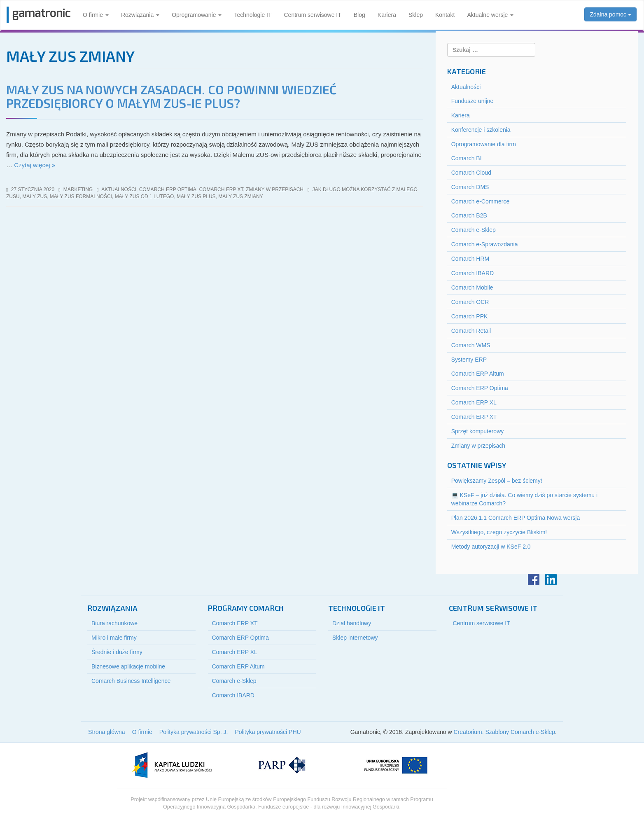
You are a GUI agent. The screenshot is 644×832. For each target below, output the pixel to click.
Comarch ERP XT (221, 189)
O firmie (96, 15)
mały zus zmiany (240, 196)
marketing (78, 189)
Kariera (387, 15)
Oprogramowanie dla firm (484, 144)
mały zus (35, 196)
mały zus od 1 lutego (145, 196)
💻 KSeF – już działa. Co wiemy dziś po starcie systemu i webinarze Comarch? (524, 499)
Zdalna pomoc (610, 14)
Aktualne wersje (490, 15)
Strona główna (107, 732)
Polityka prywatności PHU (268, 732)
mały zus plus (196, 196)
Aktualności (119, 189)
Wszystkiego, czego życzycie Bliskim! (499, 532)
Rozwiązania (140, 15)
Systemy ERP (469, 360)
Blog (359, 15)
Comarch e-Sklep (474, 230)
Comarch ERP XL (474, 402)
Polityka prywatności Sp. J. (194, 732)
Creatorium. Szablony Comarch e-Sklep (504, 732)
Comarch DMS (470, 187)
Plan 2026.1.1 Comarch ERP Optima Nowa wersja (516, 518)
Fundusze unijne (472, 101)
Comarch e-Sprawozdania (485, 244)
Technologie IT (253, 15)
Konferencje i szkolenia (481, 130)
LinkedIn (551, 580)
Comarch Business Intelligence (131, 681)
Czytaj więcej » (35, 165)
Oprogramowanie (197, 15)
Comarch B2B (469, 215)
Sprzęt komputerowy (478, 431)
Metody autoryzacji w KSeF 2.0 (491, 547)
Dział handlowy (352, 623)
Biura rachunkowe (114, 623)
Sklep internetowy (355, 638)
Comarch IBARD (472, 273)
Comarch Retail (471, 331)
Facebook (534, 580)
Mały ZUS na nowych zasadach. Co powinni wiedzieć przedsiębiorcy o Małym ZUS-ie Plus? (171, 96)
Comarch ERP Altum (478, 374)
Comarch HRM (470, 259)
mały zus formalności (81, 196)
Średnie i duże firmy (117, 652)
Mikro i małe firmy (114, 638)
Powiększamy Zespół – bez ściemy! (497, 481)
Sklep (416, 15)
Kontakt (445, 15)
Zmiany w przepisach (275, 189)
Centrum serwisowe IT (313, 15)
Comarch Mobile (472, 287)
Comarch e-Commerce (481, 201)
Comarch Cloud (471, 173)
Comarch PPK (470, 316)
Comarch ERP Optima (168, 189)
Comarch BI (467, 158)
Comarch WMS (471, 345)
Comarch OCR (470, 302)
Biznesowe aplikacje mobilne (128, 666)
